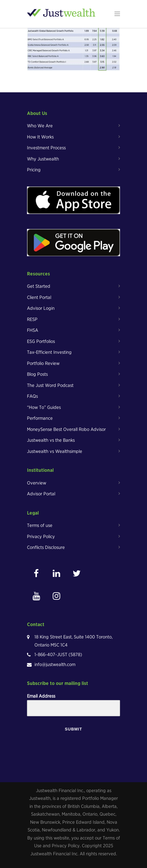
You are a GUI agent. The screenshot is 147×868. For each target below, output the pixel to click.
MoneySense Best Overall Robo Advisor (66, 429)
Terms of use (40, 525)
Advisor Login (41, 308)
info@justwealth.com (55, 664)
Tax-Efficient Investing (49, 352)
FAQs (32, 396)
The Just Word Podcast (50, 385)
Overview (37, 483)
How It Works (40, 137)
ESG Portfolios (41, 341)
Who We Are (40, 126)
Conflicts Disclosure (46, 547)
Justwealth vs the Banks (51, 440)
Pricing (34, 170)
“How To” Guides (44, 407)
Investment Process (46, 148)
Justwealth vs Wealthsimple (55, 451)
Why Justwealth (43, 159)
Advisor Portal (41, 494)
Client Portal (39, 297)
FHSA (33, 330)
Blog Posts (37, 374)
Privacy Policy (41, 537)
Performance (40, 418)
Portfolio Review (43, 363)
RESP (32, 319)
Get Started (39, 286)
